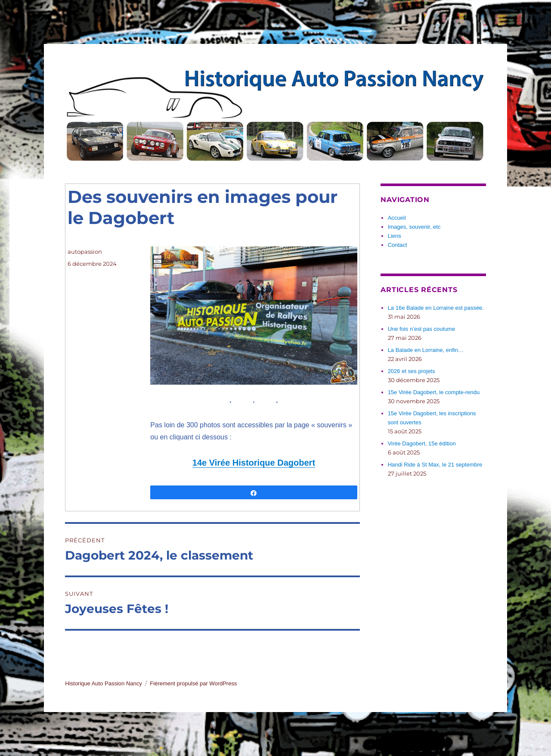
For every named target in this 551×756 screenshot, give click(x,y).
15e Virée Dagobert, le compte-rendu (434, 392)
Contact (398, 245)
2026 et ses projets (412, 371)
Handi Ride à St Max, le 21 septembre (435, 465)
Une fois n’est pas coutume (422, 329)
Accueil (397, 218)
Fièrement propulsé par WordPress (193, 683)
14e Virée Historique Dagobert (254, 463)
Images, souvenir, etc (414, 227)
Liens (395, 236)
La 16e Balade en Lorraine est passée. (436, 308)
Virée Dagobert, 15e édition (422, 443)
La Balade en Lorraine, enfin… (426, 350)
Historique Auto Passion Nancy (103, 683)
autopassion (85, 252)
